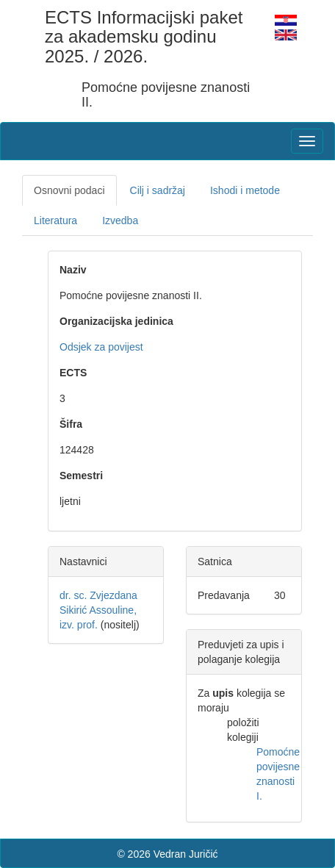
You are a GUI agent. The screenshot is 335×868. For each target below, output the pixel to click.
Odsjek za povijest (101, 347)
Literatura (55, 220)
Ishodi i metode (245, 190)
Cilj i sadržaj (158, 190)
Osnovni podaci (69, 190)
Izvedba (120, 220)
